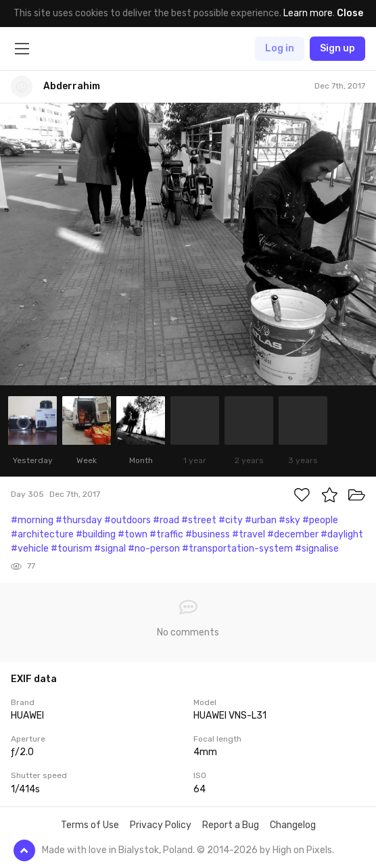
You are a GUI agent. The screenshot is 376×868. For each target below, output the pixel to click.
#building (96, 534)
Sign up (337, 48)
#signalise (317, 549)
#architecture (42, 534)
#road (166, 520)
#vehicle (30, 549)
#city (231, 520)
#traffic (166, 534)
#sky (289, 520)
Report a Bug (231, 825)
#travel (249, 534)
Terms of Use (90, 825)
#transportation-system (237, 549)
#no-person (154, 549)
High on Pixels (302, 850)
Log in (280, 48)
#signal (110, 549)
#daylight (342, 534)
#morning (32, 520)
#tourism (71, 549)
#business (208, 534)
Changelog (293, 825)
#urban (261, 520)
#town (133, 534)
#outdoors (127, 520)
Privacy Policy (161, 825)
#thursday (79, 520)
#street (199, 520)
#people (320, 520)
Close (350, 13)
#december (293, 534)
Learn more (308, 13)
